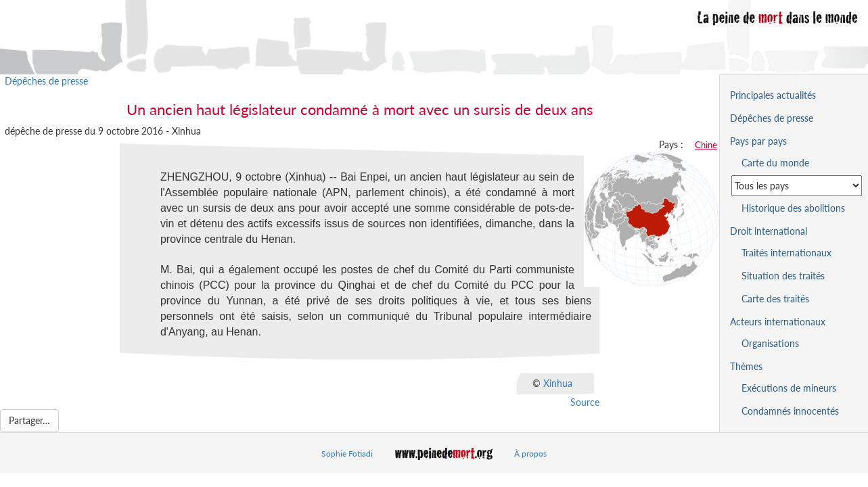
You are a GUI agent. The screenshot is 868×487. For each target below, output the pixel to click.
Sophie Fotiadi (347, 454)
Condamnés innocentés (790, 411)
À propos (530, 454)
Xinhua (558, 383)
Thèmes (746, 366)
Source (585, 402)
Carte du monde (775, 163)
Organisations (770, 343)
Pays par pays (758, 141)
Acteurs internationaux (778, 322)
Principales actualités (773, 95)
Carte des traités (775, 299)
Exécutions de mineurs (789, 388)
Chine (706, 145)
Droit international (769, 231)
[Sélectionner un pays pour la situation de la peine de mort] (797, 186)
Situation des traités (783, 276)
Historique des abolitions (793, 208)
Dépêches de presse (46, 81)
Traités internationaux (786, 253)
